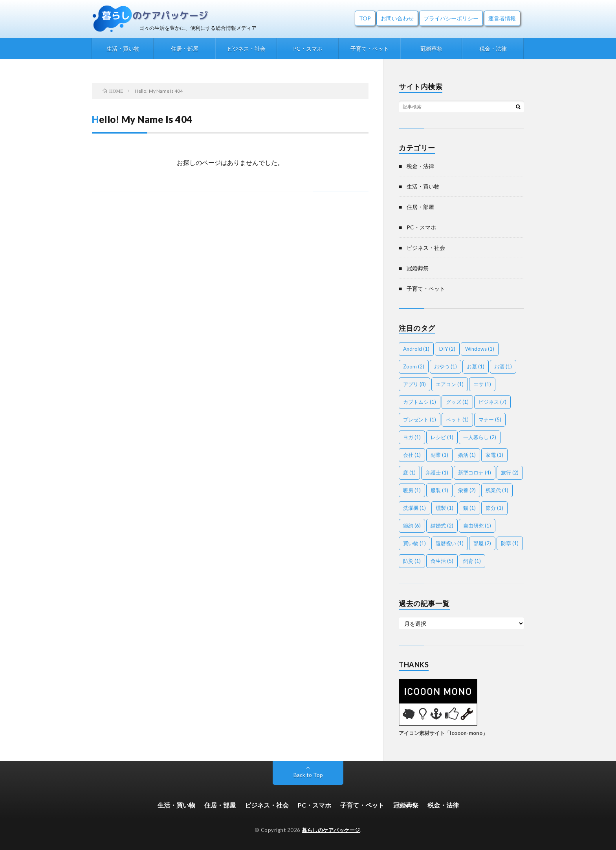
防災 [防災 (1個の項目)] (412, 561)
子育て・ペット (370, 49)
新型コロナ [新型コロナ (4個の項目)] (475, 473)
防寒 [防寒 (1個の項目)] (510, 543)
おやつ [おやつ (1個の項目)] (445, 366)
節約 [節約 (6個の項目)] (412, 526)
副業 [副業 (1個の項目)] (439, 455)
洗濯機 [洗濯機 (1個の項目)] (414, 508)
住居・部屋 (185, 49)
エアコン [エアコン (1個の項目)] (450, 384)
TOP (365, 18)
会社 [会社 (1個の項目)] (412, 455)
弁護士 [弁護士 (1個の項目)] (437, 473)
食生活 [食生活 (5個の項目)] (442, 561)
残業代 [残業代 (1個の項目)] (497, 490)
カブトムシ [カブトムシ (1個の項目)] (420, 402)
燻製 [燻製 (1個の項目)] (445, 508)
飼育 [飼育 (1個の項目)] (472, 561)
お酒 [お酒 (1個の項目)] (503, 366)
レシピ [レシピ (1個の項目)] (442, 437)
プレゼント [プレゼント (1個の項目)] (420, 420)
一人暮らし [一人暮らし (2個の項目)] (480, 437)
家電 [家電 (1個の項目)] (494, 455)
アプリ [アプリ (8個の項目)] (414, 384)
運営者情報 (502, 18)
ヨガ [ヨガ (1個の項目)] (412, 437)
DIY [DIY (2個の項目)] (447, 349)
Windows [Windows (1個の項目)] (480, 349)
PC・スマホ (308, 49)
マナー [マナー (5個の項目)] (490, 420)
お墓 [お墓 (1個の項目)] (476, 366)
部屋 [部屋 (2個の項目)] (482, 543)
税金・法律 (493, 49)
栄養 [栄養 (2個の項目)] (467, 490)
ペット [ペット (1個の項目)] (457, 420)
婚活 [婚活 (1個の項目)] (467, 455)
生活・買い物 (123, 49)
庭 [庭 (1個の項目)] (409, 473)
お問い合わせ (397, 18)
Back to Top (308, 775)
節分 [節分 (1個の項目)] (494, 508)
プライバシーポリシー (451, 18)
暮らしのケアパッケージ (331, 830)
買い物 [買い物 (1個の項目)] (414, 543)
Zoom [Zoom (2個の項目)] (414, 366)
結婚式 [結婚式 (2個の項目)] (442, 526)
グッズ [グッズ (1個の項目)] (457, 402)
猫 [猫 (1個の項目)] (469, 508)
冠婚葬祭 (431, 49)
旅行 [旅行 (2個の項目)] (510, 473)
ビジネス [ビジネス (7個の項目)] (492, 402)
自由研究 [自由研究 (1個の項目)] (477, 526)
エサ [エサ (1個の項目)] (482, 384)
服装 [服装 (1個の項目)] (439, 490)
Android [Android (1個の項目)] (416, 349)
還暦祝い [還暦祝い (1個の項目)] (450, 543)
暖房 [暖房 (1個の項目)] (412, 490)
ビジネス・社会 (246, 49)
